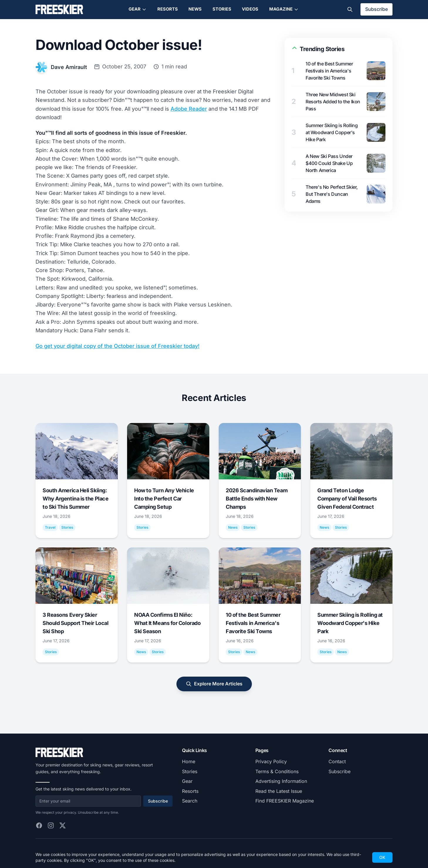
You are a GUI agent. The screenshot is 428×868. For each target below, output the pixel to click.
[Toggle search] (350, 9)
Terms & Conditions (277, 771)
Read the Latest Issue (279, 791)
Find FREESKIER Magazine (285, 801)
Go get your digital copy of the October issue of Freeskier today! (117, 346)
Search (190, 801)
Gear (138, 9)
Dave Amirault (69, 67)
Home (189, 761)
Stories (222, 9)
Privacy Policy (271, 761)
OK (382, 857)
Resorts (168, 9)
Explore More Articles (214, 684)
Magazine (284, 9)
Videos (250, 9)
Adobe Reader (189, 109)
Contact (337, 761)
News (195, 9)
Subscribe (376, 9)
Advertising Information (281, 781)
